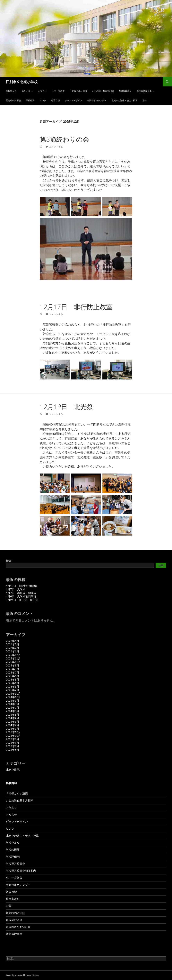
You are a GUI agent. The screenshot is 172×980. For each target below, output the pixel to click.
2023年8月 (13, 743)
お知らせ (42, 91)
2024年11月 (13, 693)
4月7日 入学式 (16, 589)
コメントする (56, 147)
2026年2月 (13, 648)
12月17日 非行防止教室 (76, 307)
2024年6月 (13, 711)
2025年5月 (13, 679)
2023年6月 (13, 750)
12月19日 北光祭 (66, 407)
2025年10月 (13, 662)
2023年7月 (13, 746)
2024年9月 (13, 701)
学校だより (13, 843)
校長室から (11, 91)
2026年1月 (13, 651)
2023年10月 (13, 736)
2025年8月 (13, 669)
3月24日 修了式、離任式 (22, 600)
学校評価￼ (13, 857)
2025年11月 (13, 658)
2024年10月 (13, 697)
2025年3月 (13, 686)
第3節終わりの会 (64, 139)
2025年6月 (13, 676)
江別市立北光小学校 (22, 82)
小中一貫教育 (58, 91)
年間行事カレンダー (97, 100)
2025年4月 (13, 683)
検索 (9, 561)
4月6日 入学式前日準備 (21, 596)
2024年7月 (13, 708)
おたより (26, 91)
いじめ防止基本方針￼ (103, 91)
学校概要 (30, 100)
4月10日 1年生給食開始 (21, 586)
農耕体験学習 (125, 91)
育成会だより (14, 920)
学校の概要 (13, 850)
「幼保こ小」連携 (78, 91)
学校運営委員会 (144, 91)
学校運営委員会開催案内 (21, 871)
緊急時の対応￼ (13, 100)
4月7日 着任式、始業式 (21, 593)
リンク (43, 100)
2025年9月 (13, 665)
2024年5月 (13, 715)
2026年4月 (13, 641)
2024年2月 (13, 725)
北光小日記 (13, 770)
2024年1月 (13, 729)
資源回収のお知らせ (18, 927)
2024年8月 (13, 704)
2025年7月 (13, 672)
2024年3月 (13, 722)
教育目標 (56, 100)
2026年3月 (13, 644)
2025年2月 (13, 690)
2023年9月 (13, 739)
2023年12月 (13, 732)
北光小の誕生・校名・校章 (125, 100)
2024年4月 (13, 718)
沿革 (145, 100)
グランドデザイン (73, 100)
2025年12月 (13, 655)
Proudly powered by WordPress (22, 975)
